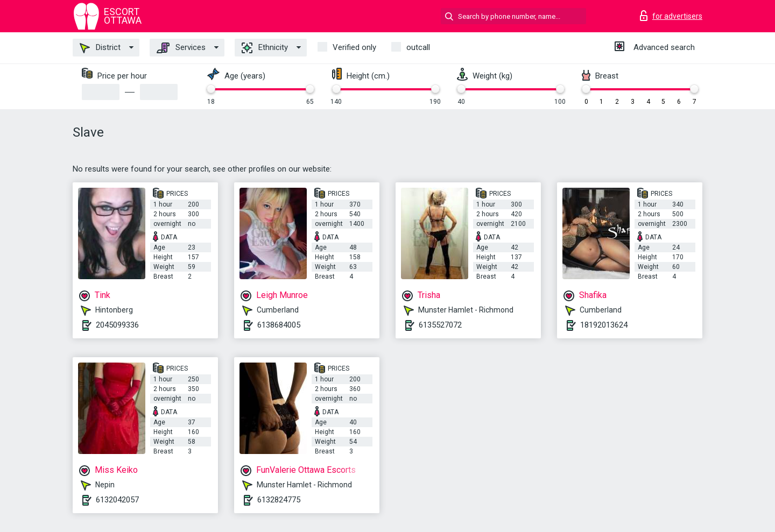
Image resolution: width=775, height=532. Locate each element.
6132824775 (279, 500)
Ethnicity (265, 48)
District (100, 48)
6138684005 (279, 325)
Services (181, 48)
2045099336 (117, 325)
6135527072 (440, 325)
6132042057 (117, 500)
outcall (418, 47)
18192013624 (604, 325)
